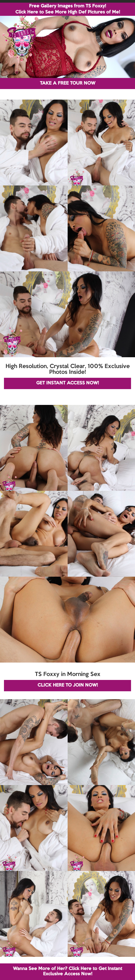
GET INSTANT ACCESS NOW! (67, 383)
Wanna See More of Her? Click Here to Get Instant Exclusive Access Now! (67, 971)
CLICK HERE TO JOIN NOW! (68, 685)
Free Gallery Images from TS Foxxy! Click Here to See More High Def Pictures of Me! (68, 9)
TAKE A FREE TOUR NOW (68, 83)
